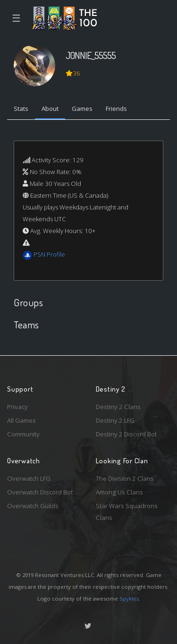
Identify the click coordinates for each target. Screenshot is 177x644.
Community (23, 434)
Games (82, 109)
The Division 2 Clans (125, 478)
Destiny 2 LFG (115, 420)
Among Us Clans (119, 492)
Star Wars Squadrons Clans (127, 512)
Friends (116, 109)
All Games (21, 420)
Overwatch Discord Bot (40, 492)
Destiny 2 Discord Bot (126, 434)
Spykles (129, 598)
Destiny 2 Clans (118, 407)
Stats (21, 109)
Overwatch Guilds (33, 506)
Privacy (17, 407)
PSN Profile (49, 254)
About (50, 109)
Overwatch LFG (29, 478)
